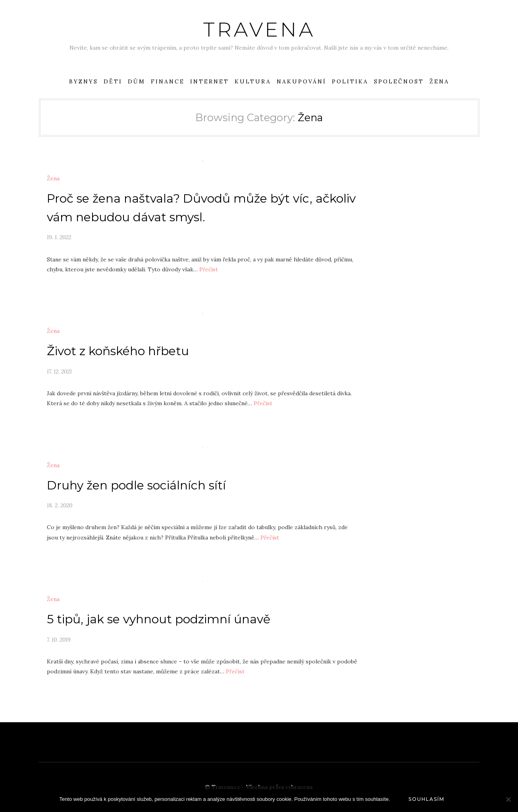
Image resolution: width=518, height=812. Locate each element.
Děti (113, 81)
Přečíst (209, 269)
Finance (168, 81)
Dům (137, 81)
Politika (350, 81)
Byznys (84, 81)
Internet (210, 81)
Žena (439, 81)
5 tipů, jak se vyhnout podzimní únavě (159, 619)
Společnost (399, 81)
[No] (508, 799)
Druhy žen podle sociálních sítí (136, 485)
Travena (259, 30)
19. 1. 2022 (59, 237)
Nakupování (301, 81)
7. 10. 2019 (59, 640)
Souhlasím (427, 799)
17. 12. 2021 (59, 371)
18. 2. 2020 (60, 505)
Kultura (253, 81)
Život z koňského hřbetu (118, 351)
